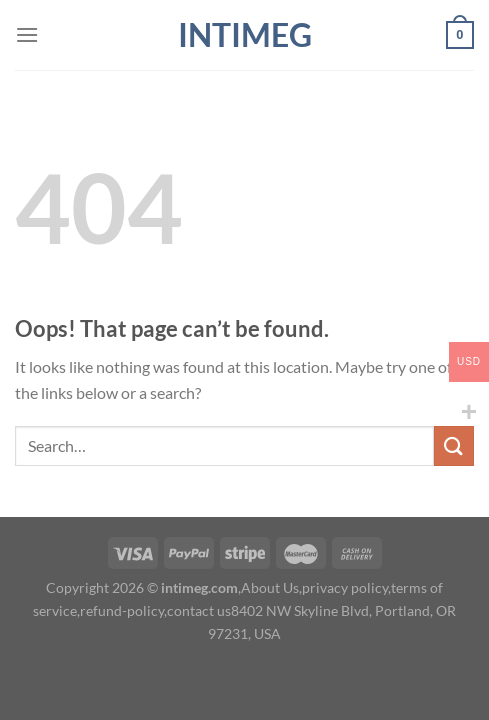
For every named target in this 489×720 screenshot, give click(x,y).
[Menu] (27, 34)
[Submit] (454, 445)
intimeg (245, 35)
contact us (199, 610)
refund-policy (122, 610)
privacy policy (345, 587)
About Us (270, 587)
